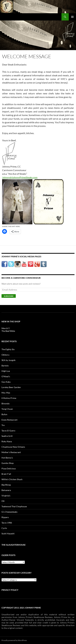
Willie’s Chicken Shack (12, 479)
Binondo (6, 403)
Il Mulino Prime (9, 398)
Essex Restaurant (9, 420)
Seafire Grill (7, 436)
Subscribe (9, 296)
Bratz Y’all (6, 474)
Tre (3, 425)
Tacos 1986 (7, 523)
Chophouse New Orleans (13, 447)
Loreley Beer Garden (11, 387)
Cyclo (4, 528)
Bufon (4, 414)
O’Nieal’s (6, 376)
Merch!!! (6, 328)
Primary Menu (72, 17)
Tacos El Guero (8, 431)
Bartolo (5, 366)
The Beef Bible (8, 331)
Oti (3, 501)
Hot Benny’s (7, 458)
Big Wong (6, 485)
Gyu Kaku (6, 382)
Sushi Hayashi (8, 533)
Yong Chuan (7, 409)
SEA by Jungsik (8, 360)
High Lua (6, 371)
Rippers (5, 517)
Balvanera (6, 490)
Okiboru (5, 355)
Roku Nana (7, 441)
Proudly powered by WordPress (14, 640)
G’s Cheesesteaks (9, 512)
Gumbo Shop (8, 463)
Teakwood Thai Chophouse (14, 506)
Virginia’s (6, 496)
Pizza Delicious (9, 468)
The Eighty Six (8, 349)
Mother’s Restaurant (11, 452)
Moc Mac (6, 393)
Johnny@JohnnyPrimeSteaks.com (20, 177)
